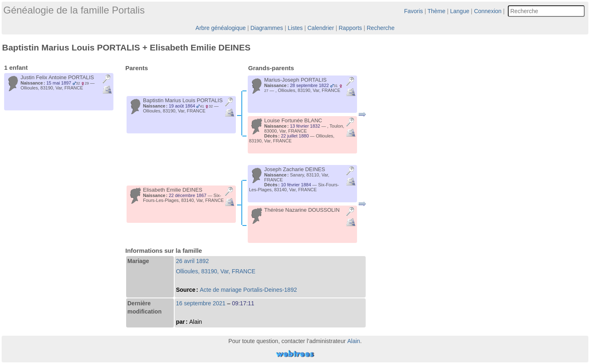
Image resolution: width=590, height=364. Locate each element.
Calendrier (321, 28)
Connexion (488, 11)
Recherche (380, 28)
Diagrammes (266, 28)
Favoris (413, 11)
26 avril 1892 (192, 261)
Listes (295, 28)
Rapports (350, 28)
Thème (437, 11)
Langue (460, 11)
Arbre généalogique (221, 28)
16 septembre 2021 (201, 303)
